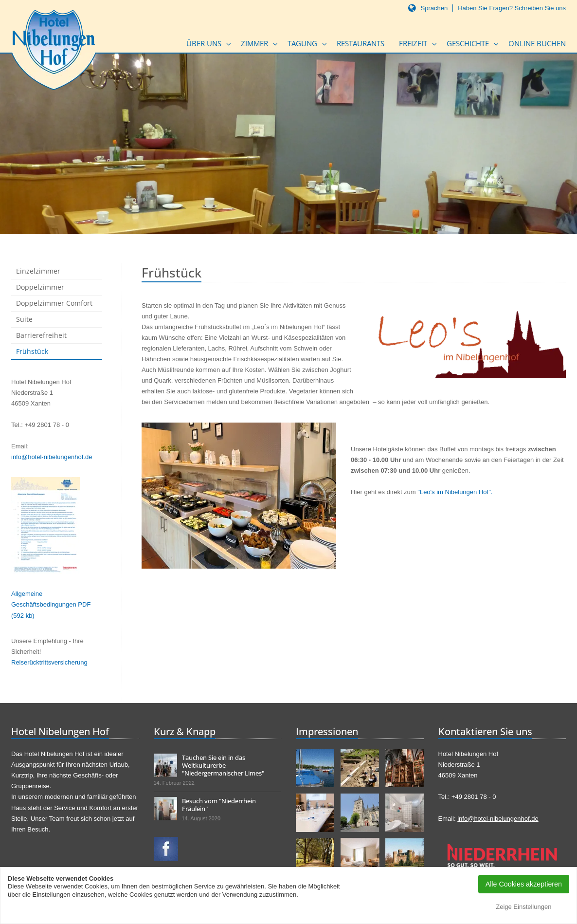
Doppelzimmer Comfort (54, 303)
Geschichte (468, 43)
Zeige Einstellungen (523, 907)
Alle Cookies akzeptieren (524, 884)
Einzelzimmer (38, 271)
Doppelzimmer (40, 287)
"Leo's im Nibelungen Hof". (455, 492)
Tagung (302, 43)
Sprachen (434, 8)
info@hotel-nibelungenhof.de (52, 457)
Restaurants (361, 43)
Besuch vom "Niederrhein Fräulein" (219, 805)
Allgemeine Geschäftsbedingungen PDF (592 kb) (51, 604)
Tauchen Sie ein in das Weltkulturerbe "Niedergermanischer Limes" (223, 765)
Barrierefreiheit (41, 335)
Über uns (204, 43)
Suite (24, 319)
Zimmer (254, 43)
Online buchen (537, 43)
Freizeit (413, 43)
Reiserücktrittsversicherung (49, 662)
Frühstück (32, 351)
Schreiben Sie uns (540, 8)
